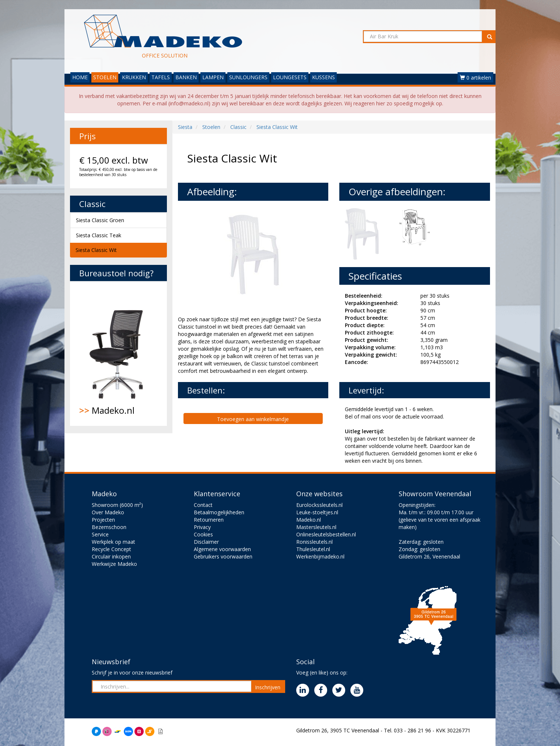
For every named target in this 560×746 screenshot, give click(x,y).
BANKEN (186, 77)
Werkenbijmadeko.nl (320, 556)
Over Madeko (108, 512)
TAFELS (161, 77)
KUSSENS (323, 77)
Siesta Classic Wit (96, 250)
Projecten (103, 520)
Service (100, 534)
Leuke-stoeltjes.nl (317, 512)
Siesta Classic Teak (99, 235)
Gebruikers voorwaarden (223, 556)
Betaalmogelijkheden (219, 512)
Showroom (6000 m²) (117, 505)
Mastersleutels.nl (316, 527)
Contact (203, 505)
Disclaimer (206, 542)
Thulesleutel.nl (313, 549)
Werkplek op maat (113, 542)
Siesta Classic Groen (100, 220)
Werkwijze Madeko (114, 564)
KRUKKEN (134, 77)
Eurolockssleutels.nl (319, 505)
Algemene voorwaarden (222, 549)
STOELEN (105, 77)
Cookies (203, 534)
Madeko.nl (118, 354)
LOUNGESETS (290, 77)
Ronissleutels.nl (314, 542)
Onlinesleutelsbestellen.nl (326, 534)
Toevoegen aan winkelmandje (253, 419)
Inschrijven (268, 687)
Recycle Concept (111, 549)
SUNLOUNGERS (248, 77)
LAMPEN (213, 77)
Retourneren (209, 520)
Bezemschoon (109, 527)
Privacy (202, 527)
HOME (80, 77)
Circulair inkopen (111, 556)
